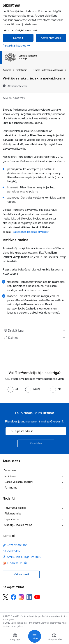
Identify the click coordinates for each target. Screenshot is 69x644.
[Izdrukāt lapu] (34, 330)
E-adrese (13, 563)
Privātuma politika (15, 508)
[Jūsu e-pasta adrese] (36, 431)
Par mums (11, 488)
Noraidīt (18, 38)
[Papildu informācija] (25, 563)
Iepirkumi (10, 476)
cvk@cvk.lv (14, 551)
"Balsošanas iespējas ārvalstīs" (30, 232)
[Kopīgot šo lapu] (34, 338)
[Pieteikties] (36, 443)
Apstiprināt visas (51, 38)
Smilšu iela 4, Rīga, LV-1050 (24, 557)
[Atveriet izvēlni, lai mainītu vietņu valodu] (15, 638)
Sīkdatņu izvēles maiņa (18, 525)
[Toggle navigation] (35, 636)
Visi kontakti (21, 574)
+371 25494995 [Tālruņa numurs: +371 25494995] (17, 545)
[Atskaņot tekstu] (17, 86)
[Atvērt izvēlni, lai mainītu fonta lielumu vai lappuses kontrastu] (54, 638)
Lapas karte (12, 519)
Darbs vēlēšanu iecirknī (19, 482)
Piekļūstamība (13, 513)
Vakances (10, 470)
